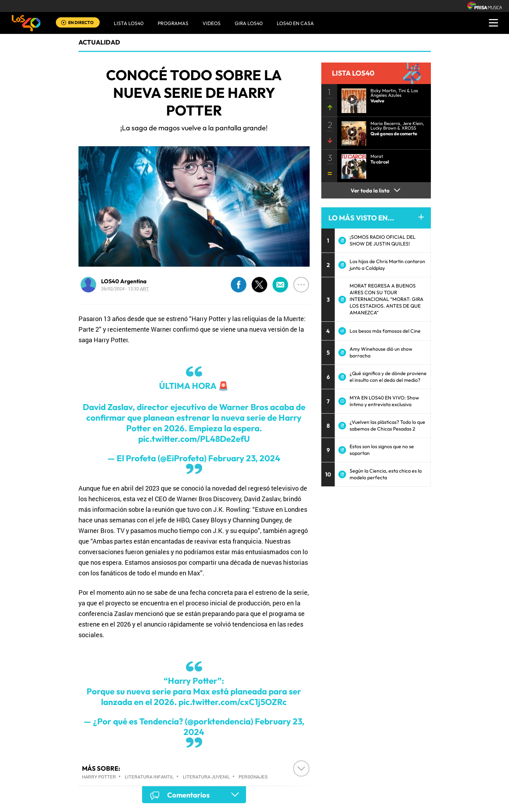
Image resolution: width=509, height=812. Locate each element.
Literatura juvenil (206, 777)
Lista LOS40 (129, 23)
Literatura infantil (149, 777)
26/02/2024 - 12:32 (125, 289)
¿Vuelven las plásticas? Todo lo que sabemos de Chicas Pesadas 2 (387, 425)
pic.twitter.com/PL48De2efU (194, 439)
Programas (173, 23)
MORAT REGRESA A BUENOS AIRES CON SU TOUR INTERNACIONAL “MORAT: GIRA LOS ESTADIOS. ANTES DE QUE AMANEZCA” (387, 299)
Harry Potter (99, 777)
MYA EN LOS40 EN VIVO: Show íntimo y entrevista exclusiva (384, 401)
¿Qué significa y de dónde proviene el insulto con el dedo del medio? (388, 377)
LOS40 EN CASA (295, 23)
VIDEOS (212, 23)
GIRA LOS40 (249, 23)
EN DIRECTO (81, 22)
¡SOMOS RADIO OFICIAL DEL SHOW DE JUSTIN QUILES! (383, 240)
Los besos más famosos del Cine (385, 331)
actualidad (99, 42)
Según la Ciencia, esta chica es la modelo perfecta (386, 474)
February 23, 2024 (244, 458)
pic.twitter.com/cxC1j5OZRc (233, 702)
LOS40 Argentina (124, 281)
